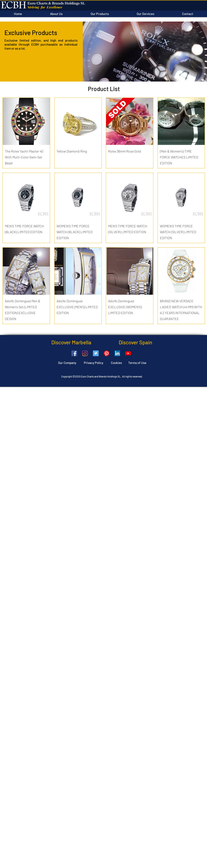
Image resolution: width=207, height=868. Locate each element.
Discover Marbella (71, 342)
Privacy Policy (94, 363)
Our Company (67, 363)
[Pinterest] (107, 353)
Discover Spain (122, 342)
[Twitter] (96, 353)
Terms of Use (137, 363)
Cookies (120, 363)
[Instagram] (85, 353)
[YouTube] (128, 353)
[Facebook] (74, 353)
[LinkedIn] (117, 353)
